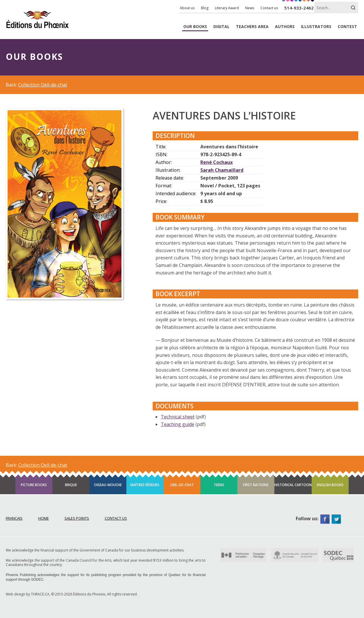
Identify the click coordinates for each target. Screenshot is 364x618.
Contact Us (116, 518)
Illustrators (316, 27)
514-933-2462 (299, 8)
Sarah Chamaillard (222, 170)
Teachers (252, 27)
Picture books (34, 485)
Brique (71, 485)
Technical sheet (178, 417)
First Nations (256, 485)
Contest (347, 27)
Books (195, 27)
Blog (205, 8)
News (250, 8)
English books (330, 485)
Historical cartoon (293, 485)
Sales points (77, 518)
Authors (285, 27)
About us (187, 8)
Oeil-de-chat (182, 485)
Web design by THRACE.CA (28, 594)
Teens (219, 485)
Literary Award (227, 8)
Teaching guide (178, 424)
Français (14, 518)
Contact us (269, 8)
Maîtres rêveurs (145, 485)
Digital (221, 27)
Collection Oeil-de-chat (43, 85)
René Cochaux (217, 162)
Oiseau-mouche (108, 485)
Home (44, 518)
